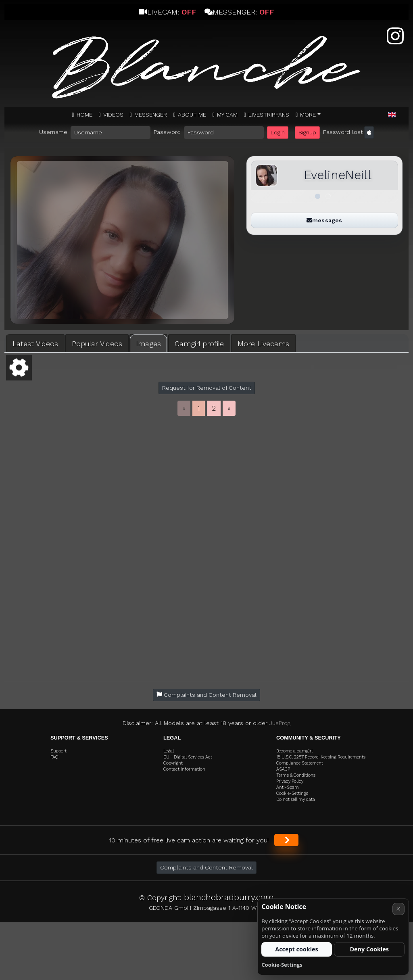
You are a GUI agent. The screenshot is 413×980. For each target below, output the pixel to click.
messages (324, 220)
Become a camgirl (294, 751)
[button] (392, 115)
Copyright (173, 763)
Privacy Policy (290, 781)
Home (84, 115)
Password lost (343, 132)
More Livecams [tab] (263, 344)
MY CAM (227, 115)
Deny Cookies (369, 949)
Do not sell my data (296, 799)
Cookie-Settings (292, 793)
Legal (169, 751)
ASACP (283, 769)
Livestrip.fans (269, 115)
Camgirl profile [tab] (199, 344)
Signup (307, 132)
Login (278, 132)
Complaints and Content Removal (206, 867)
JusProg (280, 723)
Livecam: (167, 12)
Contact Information (184, 769)
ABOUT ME (192, 115)
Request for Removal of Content (207, 388)
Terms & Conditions (296, 775)
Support (58, 751)
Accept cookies (297, 949)
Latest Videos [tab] (35, 344)
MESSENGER (151, 115)
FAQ (54, 757)
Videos (113, 115)
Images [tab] (148, 344)
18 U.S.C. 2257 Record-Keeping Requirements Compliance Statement (321, 760)
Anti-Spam (288, 787)
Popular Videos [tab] (97, 344)
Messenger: (239, 12)
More (308, 115)
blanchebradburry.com (229, 897)
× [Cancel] (398, 909)
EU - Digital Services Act (188, 757)
